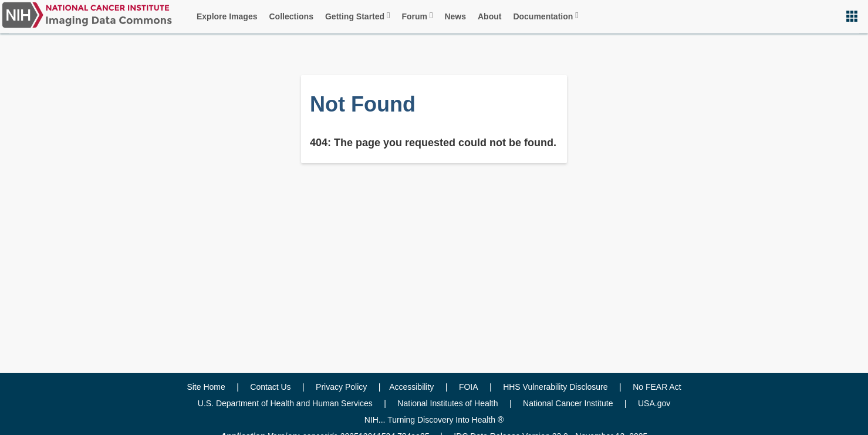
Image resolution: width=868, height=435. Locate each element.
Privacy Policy (341, 387)
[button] (852, 16)
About (489, 16)
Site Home (206, 387)
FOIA (469, 387)
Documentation (546, 16)
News (455, 16)
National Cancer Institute (568, 403)
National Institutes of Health (447, 403)
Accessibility (411, 387)
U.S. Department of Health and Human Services (285, 403)
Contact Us (270, 387)
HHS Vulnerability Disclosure (555, 387)
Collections (291, 16)
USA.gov (654, 403)
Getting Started (358, 16)
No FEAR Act (657, 387)
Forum (417, 16)
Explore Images (227, 16)
